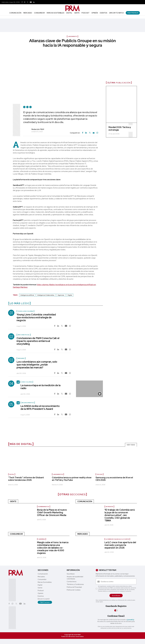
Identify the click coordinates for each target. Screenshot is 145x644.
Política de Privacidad (74, 587)
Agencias (61, 295)
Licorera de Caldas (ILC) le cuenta (117, 539)
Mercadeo (28, 13)
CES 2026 (100, 474)
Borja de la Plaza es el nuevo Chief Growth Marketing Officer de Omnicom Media (52, 513)
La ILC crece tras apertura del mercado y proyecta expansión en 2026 (120, 545)
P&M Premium (133, 13)
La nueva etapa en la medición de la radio (40, 387)
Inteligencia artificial (27, 295)
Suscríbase (71, 574)
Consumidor (39, 13)
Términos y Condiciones (75, 584)
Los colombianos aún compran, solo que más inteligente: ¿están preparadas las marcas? (37, 365)
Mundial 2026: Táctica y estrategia (120, 129)
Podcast (85, 13)
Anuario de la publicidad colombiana (75, 578)
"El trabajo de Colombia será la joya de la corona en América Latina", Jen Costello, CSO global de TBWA (120, 515)
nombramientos (44, 507)
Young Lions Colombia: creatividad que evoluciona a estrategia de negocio (36, 317)
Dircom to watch (116, 13)
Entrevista (109, 507)
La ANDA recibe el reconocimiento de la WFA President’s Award (40, 407)
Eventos (104, 13)
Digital (69, 13)
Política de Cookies (74, 590)
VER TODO (131, 445)
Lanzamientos (58, 474)
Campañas (42, 539)
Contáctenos (72, 582)
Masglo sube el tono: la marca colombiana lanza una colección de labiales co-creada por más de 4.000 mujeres (53, 548)
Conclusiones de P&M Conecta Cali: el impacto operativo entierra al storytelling (38, 341)
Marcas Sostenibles (56, 13)
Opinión (95, 13)
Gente (77, 13)
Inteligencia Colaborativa (46, 295)
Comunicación (15, 13)
